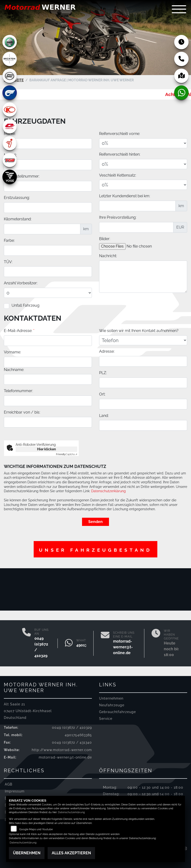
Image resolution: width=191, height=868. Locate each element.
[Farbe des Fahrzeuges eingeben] (48, 252)
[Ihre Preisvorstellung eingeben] (136, 229)
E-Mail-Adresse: (19, 372)
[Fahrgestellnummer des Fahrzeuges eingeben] (48, 188)
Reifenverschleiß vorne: (120, 135)
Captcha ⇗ (67, 454)
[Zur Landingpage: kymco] (10, 109)
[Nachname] (48, 421)
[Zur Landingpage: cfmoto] (10, 76)
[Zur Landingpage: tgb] (10, 160)
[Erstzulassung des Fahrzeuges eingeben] (48, 209)
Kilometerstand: (18, 220)
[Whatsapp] (69, 643)
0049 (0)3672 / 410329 (72, 727)
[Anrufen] (26, 643)
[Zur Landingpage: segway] (10, 143)
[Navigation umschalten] (179, 9)
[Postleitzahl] (143, 424)
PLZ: (103, 414)
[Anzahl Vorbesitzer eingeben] (48, 294)
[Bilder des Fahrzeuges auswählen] (140, 248)
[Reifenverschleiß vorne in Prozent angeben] (143, 145)
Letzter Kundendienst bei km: (125, 197)
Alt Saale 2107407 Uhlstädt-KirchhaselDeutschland (28, 711)
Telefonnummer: (18, 432)
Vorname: (12, 393)
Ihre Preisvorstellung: (118, 219)
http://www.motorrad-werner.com (62, 750)
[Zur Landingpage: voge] (10, 177)
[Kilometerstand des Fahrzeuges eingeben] (42, 230)
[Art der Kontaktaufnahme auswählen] (143, 382)
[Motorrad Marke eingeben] (48, 145)
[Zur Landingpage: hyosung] (10, 93)
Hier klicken (46, 449)
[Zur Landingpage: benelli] (10, 42)
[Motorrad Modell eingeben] (48, 166)
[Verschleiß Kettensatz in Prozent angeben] (143, 186)
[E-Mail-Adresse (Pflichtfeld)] (48, 382)
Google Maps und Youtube (36, 829)
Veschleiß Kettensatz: (118, 177)
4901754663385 (78, 735)
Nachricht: (108, 258)
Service (106, 718)
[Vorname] (48, 403)
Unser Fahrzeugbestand (95, 550)
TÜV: (8, 263)
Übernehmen (27, 853)
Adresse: (107, 393)
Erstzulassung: (17, 199)
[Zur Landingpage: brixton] (10, 59)
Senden (95, 522)
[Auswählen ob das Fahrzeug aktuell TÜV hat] (48, 273)
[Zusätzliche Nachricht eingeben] (143, 278)
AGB (9, 784)
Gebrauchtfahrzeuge (118, 712)
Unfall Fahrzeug (25, 307)
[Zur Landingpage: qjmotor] (10, 126)
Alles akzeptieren (71, 853)
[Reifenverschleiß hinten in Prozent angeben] (143, 166)
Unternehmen (111, 698)
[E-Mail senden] (105, 643)
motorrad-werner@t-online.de (123, 647)
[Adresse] (143, 403)
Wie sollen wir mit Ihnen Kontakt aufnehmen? (139, 372)
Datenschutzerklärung (108, 491)
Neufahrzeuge (112, 705)
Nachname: (14, 411)
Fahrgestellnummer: (22, 178)
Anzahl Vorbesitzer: (21, 285)
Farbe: (9, 242)
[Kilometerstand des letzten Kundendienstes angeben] (137, 207)
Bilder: (105, 240)
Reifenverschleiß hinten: (120, 156)
